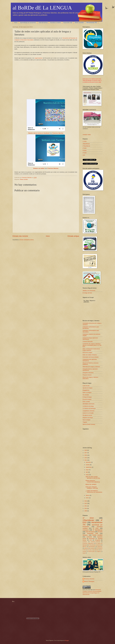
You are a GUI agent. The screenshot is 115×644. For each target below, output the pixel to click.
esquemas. (100, 547)
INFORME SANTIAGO (88, 404)
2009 (86, 511)
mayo (87, 470)
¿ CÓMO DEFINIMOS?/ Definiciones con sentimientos (94, 491)
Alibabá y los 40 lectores (89, 291)
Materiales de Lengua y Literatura (91, 367)
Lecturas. (85, 542)
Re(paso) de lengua (88, 418)
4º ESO (85, 153)
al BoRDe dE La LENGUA (42, 8)
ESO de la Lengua (87, 352)
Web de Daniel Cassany (89, 424)
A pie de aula (86, 386)
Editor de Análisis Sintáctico (90, 355)
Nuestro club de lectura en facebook (39, 133)
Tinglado (85, 422)
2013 (86, 501)
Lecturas (89, 537)
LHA (84, 155)
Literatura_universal (95, 542)
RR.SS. (84, 547)
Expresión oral (68, 23)
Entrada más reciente (20, 236)
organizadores (39, 58)
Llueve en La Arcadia (88, 413)
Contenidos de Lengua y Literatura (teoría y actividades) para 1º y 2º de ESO (92, 345)
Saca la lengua (86, 420)
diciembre (88, 462)
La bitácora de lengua (88, 406)
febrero (88, 495)
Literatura (86, 530)
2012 (86, 503)
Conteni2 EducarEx (88, 342)
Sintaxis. (85, 535)
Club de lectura (43, 23)
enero (87, 498)
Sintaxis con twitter (39, 168)
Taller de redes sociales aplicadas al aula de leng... (93, 477)
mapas (84, 553)
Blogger (67, 640)
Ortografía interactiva (88, 373)
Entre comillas (86, 402)
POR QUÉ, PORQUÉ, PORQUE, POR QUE (92, 488)
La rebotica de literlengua (89, 408)
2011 (86, 506)
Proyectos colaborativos (88, 543)
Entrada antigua (73, 236)
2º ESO (85, 148)
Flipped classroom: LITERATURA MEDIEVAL (93, 481)
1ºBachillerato (86, 144)
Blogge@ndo (86, 390)
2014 (86, 460)
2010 (86, 508)
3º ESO (85, 151)
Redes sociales (79, 23)
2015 (86, 458)
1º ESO (85, 141)
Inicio (16, 23)
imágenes (99, 551)
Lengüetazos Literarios (88, 411)
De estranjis (86, 395)
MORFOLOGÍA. (92, 551)
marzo (88, 475)
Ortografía (98, 540)
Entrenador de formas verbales (91, 357)
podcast (86, 548)
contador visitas (87, 135)
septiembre (89, 467)
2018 (86, 450)
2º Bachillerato (86, 146)
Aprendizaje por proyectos (28, 23)
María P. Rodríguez (89, 581)
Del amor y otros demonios (93, 550)
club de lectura (90, 532)
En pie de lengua (87, 399)
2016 (86, 455)
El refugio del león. (87, 293)
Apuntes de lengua (87, 388)
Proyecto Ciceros (87, 375)
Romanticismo (92, 547)
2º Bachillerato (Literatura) (95, 545)
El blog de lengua (87, 397)
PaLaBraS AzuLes (87, 415)
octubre (88, 465)
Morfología (92, 538)
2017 (86, 453)
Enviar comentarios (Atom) (27, 240)
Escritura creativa (56, 23)
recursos (92, 548)
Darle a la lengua (87, 392)
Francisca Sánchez (58, 133)
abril (87, 472)
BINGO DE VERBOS (91, 484)
